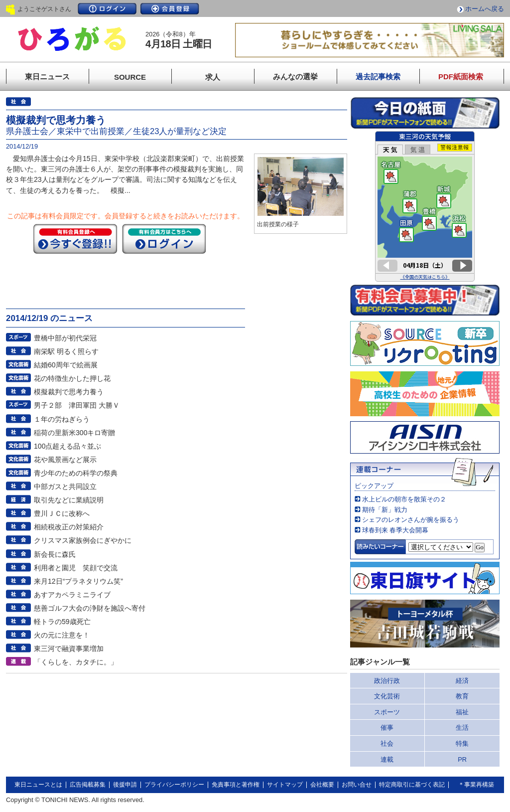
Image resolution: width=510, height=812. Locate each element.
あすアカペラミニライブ (72, 595)
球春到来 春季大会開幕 (395, 530)
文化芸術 (387, 696)
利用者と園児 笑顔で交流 (76, 568)
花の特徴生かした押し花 (72, 378)
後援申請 (125, 785)
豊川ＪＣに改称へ (62, 513)
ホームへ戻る (485, 9)
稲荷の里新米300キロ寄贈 (75, 433)
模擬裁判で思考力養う (69, 392)
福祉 (462, 712)
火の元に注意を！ (62, 635)
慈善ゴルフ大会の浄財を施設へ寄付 (90, 608)
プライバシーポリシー (174, 785)
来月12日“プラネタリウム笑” (78, 581)
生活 (462, 728)
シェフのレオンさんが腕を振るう (411, 520)
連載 (387, 759)
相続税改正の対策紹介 (69, 527)
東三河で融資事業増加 (69, 649)
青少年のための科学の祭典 (76, 473)
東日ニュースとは (38, 785)
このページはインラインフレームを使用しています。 (425, 206)
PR (462, 759)
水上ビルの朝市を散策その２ (404, 499)
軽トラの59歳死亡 (62, 622)
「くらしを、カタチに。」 (76, 662)
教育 (462, 696)
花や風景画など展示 (65, 460)
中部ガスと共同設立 (65, 487)
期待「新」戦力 (385, 510)
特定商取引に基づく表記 (412, 785)
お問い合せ (357, 785)
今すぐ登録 (75, 239)
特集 (462, 743)
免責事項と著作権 (236, 785)
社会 (387, 743)
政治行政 (387, 681)
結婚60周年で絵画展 (66, 365)
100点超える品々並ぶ (68, 446)
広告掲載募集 (88, 785)
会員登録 (170, 9)
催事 (387, 728)
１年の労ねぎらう (62, 419)
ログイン (107, 9)
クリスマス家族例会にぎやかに (83, 540)
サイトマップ (285, 785)
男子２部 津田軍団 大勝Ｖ (77, 405)
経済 (462, 681)
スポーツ (387, 712)
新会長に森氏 (55, 554)
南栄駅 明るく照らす (66, 351)
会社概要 (322, 785)
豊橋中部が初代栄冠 (65, 338)
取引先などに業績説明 (69, 500)
